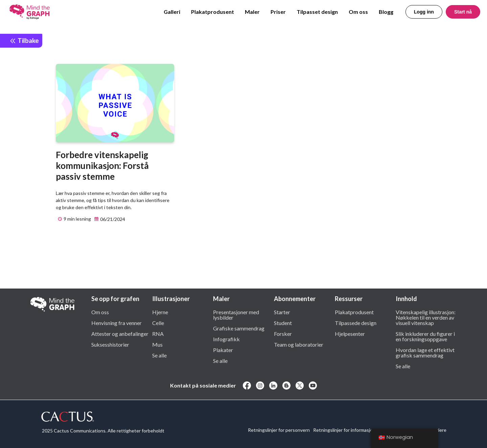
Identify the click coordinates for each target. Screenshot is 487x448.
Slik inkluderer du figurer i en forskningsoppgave (425, 336)
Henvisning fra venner (117, 323)
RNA (158, 333)
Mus (157, 344)
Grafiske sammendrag (239, 328)
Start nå (463, 12)
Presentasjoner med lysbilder (236, 315)
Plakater (223, 350)
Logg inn (424, 12)
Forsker (283, 333)
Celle (158, 323)
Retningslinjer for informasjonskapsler (353, 430)
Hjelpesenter (350, 333)
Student (283, 323)
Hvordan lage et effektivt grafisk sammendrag (425, 352)
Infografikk (226, 339)
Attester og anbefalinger (120, 333)
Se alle (159, 355)
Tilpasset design (317, 12)
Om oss (358, 12)
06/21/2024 (109, 219)
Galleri (172, 12)
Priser (278, 12)
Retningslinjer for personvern (279, 430)
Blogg (386, 12)
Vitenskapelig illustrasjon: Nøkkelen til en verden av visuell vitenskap (426, 317)
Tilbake (24, 40)
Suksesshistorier (110, 344)
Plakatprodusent (213, 12)
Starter (282, 312)
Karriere (438, 430)
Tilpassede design (356, 323)
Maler (252, 12)
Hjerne (160, 312)
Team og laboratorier (299, 344)
